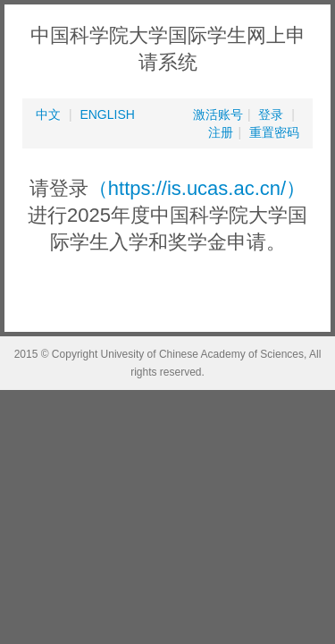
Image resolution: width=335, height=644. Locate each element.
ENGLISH (107, 114)
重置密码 (274, 132)
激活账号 (218, 114)
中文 (48, 114)
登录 (271, 114)
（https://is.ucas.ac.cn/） (197, 188)
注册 (221, 132)
